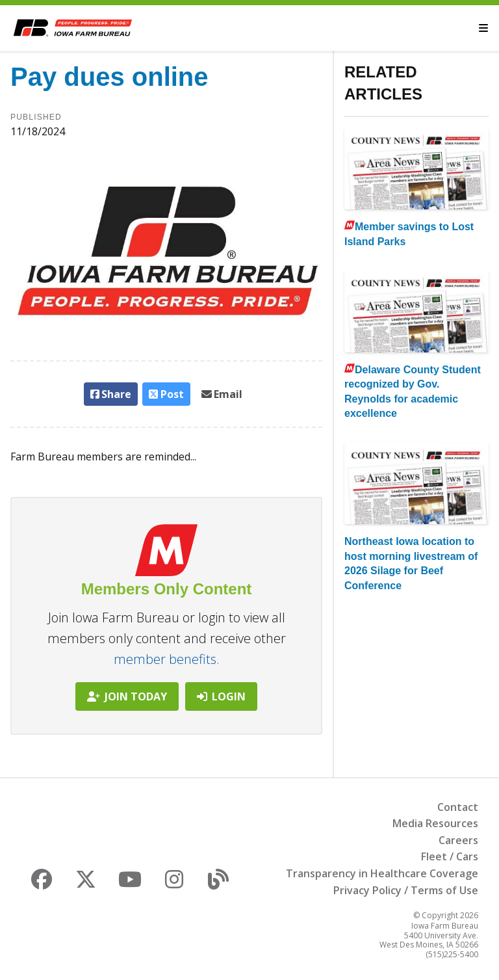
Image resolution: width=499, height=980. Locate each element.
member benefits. (167, 659)
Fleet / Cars (450, 856)
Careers (458, 840)
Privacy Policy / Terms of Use (406, 890)
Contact (458, 807)
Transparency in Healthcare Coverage (382, 873)
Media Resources (435, 823)
